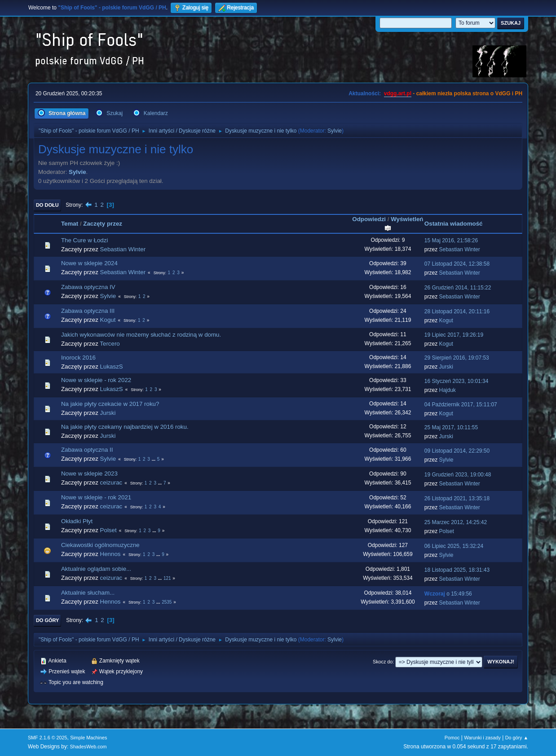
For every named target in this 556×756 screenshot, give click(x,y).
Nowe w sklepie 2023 (89, 474)
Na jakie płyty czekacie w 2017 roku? (110, 404)
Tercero (110, 344)
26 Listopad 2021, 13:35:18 (457, 498)
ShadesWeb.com (88, 747)
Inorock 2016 (78, 358)
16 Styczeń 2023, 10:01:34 (457, 381)
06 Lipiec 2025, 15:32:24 (454, 546)
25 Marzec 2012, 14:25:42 (456, 522)
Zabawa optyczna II (87, 450)
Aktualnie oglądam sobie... (96, 569)
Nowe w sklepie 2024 (89, 263)
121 (167, 578)
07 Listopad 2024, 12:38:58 (457, 264)
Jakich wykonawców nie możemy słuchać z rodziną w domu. (141, 335)
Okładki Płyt (77, 521)
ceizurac (111, 483)
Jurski (446, 367)
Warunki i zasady (482, 738)
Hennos (110, 554)
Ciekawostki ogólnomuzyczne (100, 545)
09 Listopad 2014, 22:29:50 (457, 451)
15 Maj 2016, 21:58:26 (451, 240)
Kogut (108, 320)
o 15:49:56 (448, 594)
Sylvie (335, 131)
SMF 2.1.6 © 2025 (48, 738)
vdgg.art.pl (398, 93)
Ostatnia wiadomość (454, 224)
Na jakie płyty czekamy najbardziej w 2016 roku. (125, 427)
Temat (70, 224)
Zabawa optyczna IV (88, 287)
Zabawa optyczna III (88, 311)
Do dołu (47, 205)
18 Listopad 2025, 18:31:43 (457, 570)
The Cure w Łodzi (84, 240)
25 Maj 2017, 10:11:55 (451, 427)
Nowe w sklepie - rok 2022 (96, 380)
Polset (108, 530)
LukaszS (112, 367)
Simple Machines (88, 738)
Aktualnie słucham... (88, 593)
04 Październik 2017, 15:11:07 (461, 405)
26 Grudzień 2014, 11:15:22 (458, 288)
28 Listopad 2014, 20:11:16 (457, 311)
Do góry (48, 620)
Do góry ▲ (517, 738)
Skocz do (383, 662)
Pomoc (452, 738)
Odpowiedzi (369, 219)
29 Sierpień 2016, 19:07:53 (457, 358)
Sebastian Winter (123, 249)
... (154, 459)
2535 (167, 602)
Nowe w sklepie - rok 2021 (96, 497)
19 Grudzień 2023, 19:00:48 (458, 475)
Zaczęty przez (103, 224)
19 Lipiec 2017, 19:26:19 (454, 335)
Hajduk (448, 390)
